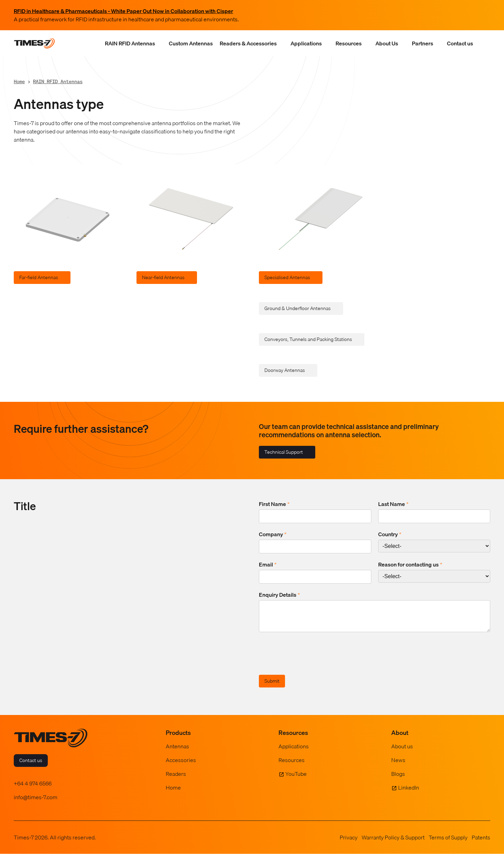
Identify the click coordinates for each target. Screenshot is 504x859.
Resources (349, 43)
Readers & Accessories (248, 43)
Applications (306, 43)
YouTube (296, 779)
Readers (176, 779)
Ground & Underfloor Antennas (298, 308)
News (398, 765)
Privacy (349, 843)
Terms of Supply (448, 843)
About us (402, 751)
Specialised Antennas (287, 277)
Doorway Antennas (285, 370)
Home (19, 81)
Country (390, 534)
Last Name (393, 504)
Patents (481, 843)
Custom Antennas (191, 43)
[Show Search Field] (483, 43)
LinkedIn (409, 793)
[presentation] (311, 660)
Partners (423, 43)
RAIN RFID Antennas (130, 43)
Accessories (181, 765)
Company (273, 534)
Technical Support (284, 452)
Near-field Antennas (163, 277)
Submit (272, 686)
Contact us (460, 43)
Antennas (177, 751)
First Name (274, 504)
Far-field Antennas (39, 277)
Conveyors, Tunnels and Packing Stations (308, 339)
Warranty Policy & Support (393, 843)
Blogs (398, 779)
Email (268, 564)
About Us (387, 43)
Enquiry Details (279, 595)
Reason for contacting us (410, 564)
